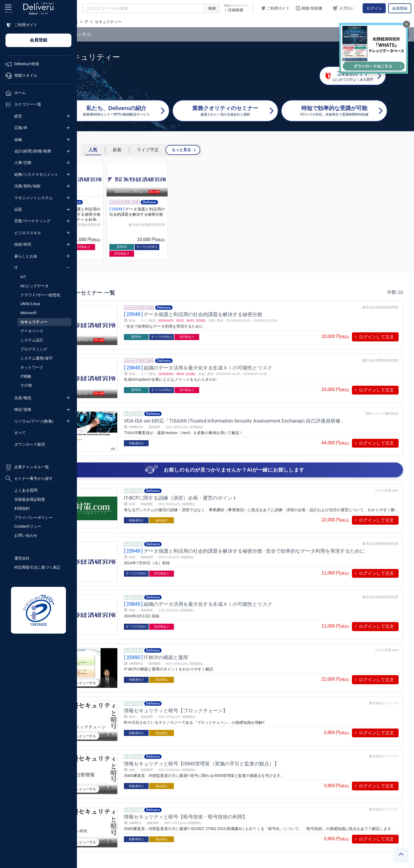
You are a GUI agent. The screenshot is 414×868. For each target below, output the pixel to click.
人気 (139, 150)
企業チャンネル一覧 (27, 467)
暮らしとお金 (26, 256)
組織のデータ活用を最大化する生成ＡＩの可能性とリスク (234, 364)
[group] (119, 211)
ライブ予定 (194, 150)
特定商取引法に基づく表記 (37, 567)
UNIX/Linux (30, 304)
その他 (26, 385)
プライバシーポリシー (34, 517)
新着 (163, 150)
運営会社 (22, 558)
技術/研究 (23, 244)
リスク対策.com (387, 479)
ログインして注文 (376, 337)
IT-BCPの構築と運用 (192, 634)
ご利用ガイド (275, 8)
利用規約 (22, 508)
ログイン (374, 8)
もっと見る (227, 150)
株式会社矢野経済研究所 (128, 225)
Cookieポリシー (28, 526)
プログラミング (34, 349)
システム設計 (32, 340)
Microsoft (29, 313)
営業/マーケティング (32, 221)
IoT (23, 277)
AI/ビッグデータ (34, 286)
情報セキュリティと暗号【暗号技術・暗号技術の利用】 (221, 781)
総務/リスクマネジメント (36, 174)
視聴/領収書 (309, 8)
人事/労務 (23, 163)
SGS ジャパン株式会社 (382, 406)
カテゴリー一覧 (110, 22)
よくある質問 (26, 490)
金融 (18, 139)
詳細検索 (234, 10)
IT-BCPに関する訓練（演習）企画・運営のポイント (216, 486)
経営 (18, 116)
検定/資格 (23, 409)
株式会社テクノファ (384, 676)
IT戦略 (26, 376)
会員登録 (400, 8)
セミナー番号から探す (29, 479)
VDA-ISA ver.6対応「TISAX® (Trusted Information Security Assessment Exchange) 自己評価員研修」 (270, 413)
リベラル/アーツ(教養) (34, 421)
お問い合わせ (26, 535)
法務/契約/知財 (27, 186)
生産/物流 (23, 398)
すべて (20, 433)
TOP (87, 22)
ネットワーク (32, 367)
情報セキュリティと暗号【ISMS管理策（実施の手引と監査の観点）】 (237, 732)
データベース (32, 331)
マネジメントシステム (34, 198)
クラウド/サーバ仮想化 (40, 295)
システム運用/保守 (37, 358)
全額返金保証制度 (30, 499)
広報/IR (21, 128)
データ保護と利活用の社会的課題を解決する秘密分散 (229, 314)
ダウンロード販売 (30, 444)
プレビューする (123, 654)
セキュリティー (34, 322)
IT (16, 268)
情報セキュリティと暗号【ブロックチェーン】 (212, 683)
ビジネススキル (28, 233)
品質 (18, 209)
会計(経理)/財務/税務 (33, 151)
